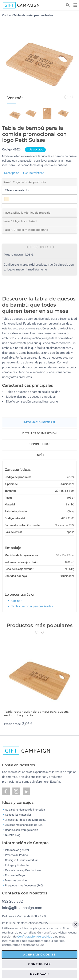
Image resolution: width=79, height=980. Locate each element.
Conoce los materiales (18, 815)
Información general (17, 850)
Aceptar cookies (39, 954)
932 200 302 (12, 901)
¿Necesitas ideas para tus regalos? (26, 820)
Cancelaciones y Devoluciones (23, 870)
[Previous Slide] (67, 97)
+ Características (33, 173)
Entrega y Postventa (17, 865)
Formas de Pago (15, 875)
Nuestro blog (13, 835)
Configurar (40, 964)
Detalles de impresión (39, 433)
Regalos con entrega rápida (22, 830)
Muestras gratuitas (16, 880)
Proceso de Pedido (16, 855)
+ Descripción (11, 173)
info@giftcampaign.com (22, 908)
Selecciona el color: (17, 190)
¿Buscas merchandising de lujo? (24, 825)
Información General (40, 422)
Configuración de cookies (35, 936)
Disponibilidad (39, 444)
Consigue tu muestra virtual (21, 860)
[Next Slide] (71, 97)
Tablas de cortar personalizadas (33, 15)
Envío (40, 455)
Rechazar (40, 974)
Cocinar (7, 15)
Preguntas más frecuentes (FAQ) (24, 885)
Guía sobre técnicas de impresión (25, 810)
